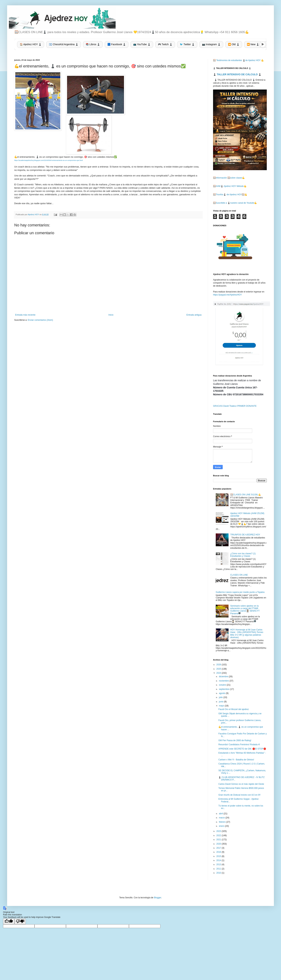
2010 (219, 873)
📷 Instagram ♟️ (211, 44)
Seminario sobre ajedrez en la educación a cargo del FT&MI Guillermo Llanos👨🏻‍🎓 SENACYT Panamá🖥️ (245, 610)
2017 (219, 848)
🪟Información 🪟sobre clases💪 (229, 178)
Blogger (157, 898)
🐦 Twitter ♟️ (187, 44)
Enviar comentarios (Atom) (40, 320)
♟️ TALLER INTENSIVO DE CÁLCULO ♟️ (237, 74)
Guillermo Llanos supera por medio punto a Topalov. (240, 592)
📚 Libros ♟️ (93, 44)
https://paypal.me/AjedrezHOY (227, 295)
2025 (219, 669)
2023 (219, 831)
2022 (219, 835)
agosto (222, 693)
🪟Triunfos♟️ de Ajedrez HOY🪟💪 (230, 195)
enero (222, 826)
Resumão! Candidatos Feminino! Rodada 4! (239, 745)
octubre (223, 685)
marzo (222, 818)
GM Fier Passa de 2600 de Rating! (235, 740)
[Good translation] (9, 921)
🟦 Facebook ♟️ (117, 44)
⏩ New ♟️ (253, 44)
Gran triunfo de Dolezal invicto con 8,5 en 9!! (239, 795)
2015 (219, 856)
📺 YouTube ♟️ (142, 44)
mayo (222, 706)
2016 (219, 852)
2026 (219, 665)
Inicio (111, 315)
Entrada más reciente (25, 315)
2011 (219, 869)
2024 (219, 673)
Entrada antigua (194, 315)
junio (222, 702)
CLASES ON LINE (239, 575)
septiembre (225, 689)
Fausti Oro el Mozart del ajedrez (234, 709)
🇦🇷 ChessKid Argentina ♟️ (64, 44)
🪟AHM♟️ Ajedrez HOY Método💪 (230, 186)
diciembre (224, 677)
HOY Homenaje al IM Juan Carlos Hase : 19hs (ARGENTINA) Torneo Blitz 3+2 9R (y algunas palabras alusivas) (247, 634)
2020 (219, 844)
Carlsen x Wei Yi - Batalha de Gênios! (236, 760)
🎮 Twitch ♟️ (165, 44)
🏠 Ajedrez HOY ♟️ (31, 44)
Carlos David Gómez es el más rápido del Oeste (241, 784)
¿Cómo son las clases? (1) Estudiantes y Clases (243, 555)
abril (221, 814)
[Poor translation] (20, 921)
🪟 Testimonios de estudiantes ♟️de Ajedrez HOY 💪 (238, 60)
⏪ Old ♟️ (234, 44)
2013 (219, 864)
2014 (219, 860)
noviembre (224, 681)
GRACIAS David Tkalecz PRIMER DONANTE (235, 406)
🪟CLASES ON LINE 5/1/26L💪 (246, 495)
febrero (223, 822)
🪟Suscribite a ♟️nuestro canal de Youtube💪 (235, 203)
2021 (219, 840)
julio (221, 697)
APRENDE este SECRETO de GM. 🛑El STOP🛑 (242, 749)
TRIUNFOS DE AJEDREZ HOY (245, 535)
